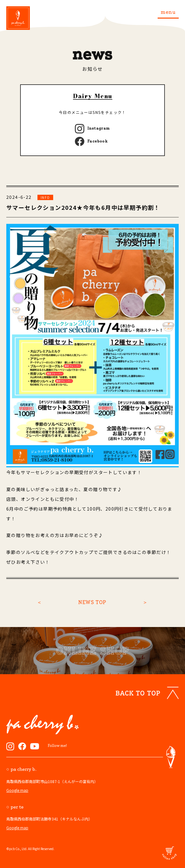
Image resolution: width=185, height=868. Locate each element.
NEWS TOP (92, 602)
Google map (17, 790)
